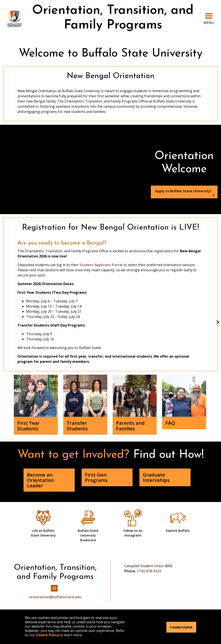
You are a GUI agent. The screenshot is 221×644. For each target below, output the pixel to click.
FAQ (170, 423)
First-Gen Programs (96, 477)
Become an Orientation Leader (41, 480)
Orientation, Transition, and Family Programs (113, 18)
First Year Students (28, 425)
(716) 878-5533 (149, 571)
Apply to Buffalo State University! (183, 191)
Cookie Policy (47, 635)
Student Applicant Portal (101, 265)
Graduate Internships (156, 477)
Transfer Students (77, 425)
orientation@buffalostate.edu (55, 597)
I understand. (181, 627)
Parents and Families (130, 425)
